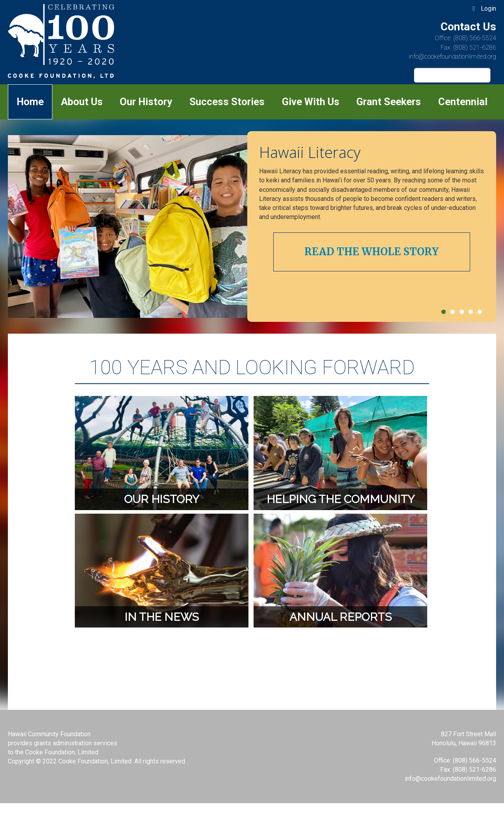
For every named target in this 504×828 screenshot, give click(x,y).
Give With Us (311, 102)
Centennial (463, 102)
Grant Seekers (389, 102)
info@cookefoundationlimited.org (452, 57)
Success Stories (227, 102)
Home (30, 102)
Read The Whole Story (372, 252)
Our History (146, 102)
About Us (82, 102)
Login (488, 8)
